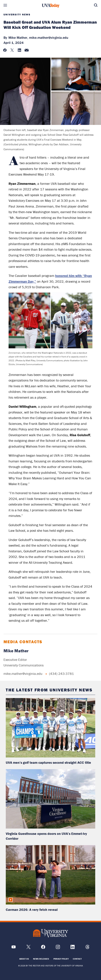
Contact (77, 959)
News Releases (41, 959)
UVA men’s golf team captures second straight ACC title (48, 762)
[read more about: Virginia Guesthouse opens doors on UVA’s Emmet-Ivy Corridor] (50, 799)
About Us (24, 959)
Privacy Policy (61, 959)
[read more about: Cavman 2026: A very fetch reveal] (50, 875)
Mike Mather (16, 651)
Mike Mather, (18, 37)
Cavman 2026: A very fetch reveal (32, 910)
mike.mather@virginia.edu (49, 37)
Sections (5, 5)
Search (96, 5)
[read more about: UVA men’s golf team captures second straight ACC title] (50, 728)
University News (17, 14)
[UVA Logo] (51, 933)
